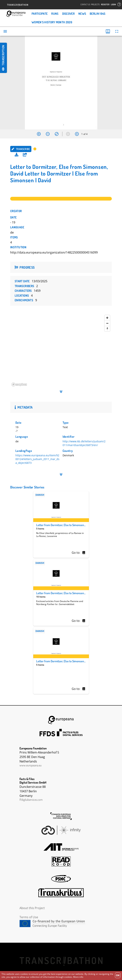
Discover (68, 14)
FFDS (61, 733)
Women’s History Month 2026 (52, 22)
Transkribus (61, 893)
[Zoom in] (39, 134)
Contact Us (85, 5)
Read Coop (61, 861)
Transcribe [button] (21, 149)
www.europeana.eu (31, 765)
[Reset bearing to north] (107, 329)
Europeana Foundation (61, 720)
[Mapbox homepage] (19, 385)
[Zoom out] (48, 134)
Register (105, 5)
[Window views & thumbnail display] (108, 31)
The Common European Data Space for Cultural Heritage (61, 816)
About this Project (32, 908)
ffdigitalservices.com (31, 800)
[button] (25, 155)
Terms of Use (29, 917)
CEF (61, 924)
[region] (61, 351)
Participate (40, 14)
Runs (55, 14)
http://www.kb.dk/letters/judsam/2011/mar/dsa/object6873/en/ (84, 443)
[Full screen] (117, 31)
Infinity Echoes (61, 830)
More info (78, 977)
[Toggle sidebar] (5, 31)
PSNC (61, 879)
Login (113, 5)
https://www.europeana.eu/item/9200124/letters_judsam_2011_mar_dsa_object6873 (37, 459)
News (82, 14)
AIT (61, 847)
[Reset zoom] (57, 134)
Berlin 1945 (97, 14)
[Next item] (77, 134)
